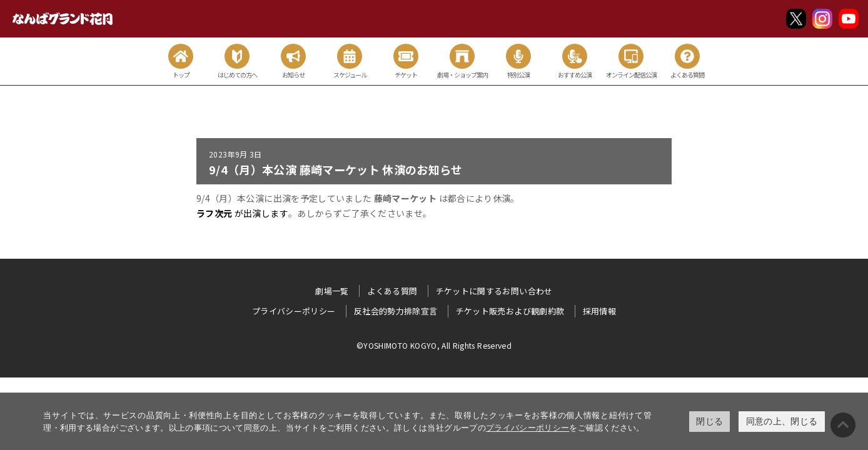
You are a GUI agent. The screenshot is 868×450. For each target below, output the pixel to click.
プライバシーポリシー (528, 428)
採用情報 (599, 311)
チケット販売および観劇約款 (510, 311)
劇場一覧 (332, 291)
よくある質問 (392, 291)
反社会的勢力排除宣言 (396, 311)
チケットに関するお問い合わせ (494, 291)
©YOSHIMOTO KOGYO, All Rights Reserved (434, 345)
